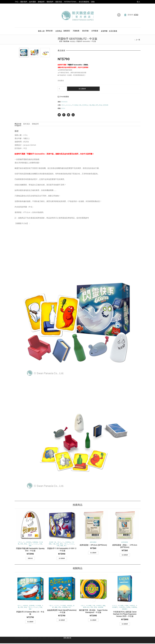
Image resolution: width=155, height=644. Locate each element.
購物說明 (41, 2)
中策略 (126, 606)
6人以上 (73, 42)
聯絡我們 (50, 2)
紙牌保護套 (93, 543)
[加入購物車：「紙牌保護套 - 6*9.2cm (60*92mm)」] (93, 553)
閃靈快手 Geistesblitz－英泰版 (78, 65)
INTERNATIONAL (70, 2)
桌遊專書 (104, 32)
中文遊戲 (75, 106)
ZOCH (63, 109)
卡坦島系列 (122, 608)
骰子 (70, 608)
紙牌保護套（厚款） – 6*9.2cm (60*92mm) (125, 547)
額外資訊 (27, 125)
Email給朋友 (65, 97)
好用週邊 (95, 31)
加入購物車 (82, 89)
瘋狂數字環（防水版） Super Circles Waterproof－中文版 (93, 612)
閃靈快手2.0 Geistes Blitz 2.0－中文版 (30, 613)
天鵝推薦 (76, 31)
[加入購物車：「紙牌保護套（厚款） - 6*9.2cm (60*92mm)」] (125, 555)
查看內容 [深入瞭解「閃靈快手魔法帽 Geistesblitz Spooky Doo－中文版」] (30, 559)
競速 (100, 106)
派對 (97, 106)
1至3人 (20, 543)
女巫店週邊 (113, 32)
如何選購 (32, 2)
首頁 (61, 42)
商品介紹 (18, 125)
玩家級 (128, 608)
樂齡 (93, 106)
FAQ (17, 2)
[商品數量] (62, 89)
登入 (138, 2)
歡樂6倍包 (86, 608)
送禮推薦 (105, 106)
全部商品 (59, 32)
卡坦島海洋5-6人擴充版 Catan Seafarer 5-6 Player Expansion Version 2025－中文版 (125, 615)
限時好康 (49, 31)
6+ (24, 543)
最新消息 (59, 2)
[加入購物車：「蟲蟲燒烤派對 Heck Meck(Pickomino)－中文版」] (62, 621)
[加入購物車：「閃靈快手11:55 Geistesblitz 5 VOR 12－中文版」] (62, 559)
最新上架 (41, 32)
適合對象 (85, 31)
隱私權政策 (67, 638)
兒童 (80, 106)
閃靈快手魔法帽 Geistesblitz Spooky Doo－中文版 (30, 550)
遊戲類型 (67, 31)
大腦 (90, 106)
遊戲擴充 (125, 610)
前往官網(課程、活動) (87, 2)
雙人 (66, 546)
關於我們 (24, 2)
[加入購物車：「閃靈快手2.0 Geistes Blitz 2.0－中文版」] (30, 622)
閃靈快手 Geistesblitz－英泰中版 (40, 154)
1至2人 (63, 106)
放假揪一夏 (53, 543)
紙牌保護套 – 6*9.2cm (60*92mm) (93, 545)
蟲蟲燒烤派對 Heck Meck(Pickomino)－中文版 (62, 612)
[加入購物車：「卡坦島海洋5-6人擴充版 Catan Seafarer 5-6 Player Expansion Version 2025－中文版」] (125, 625)
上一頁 (138, 40)
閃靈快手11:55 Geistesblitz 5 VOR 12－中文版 (62, 550)
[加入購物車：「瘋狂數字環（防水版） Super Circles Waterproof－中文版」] (93, 621)
